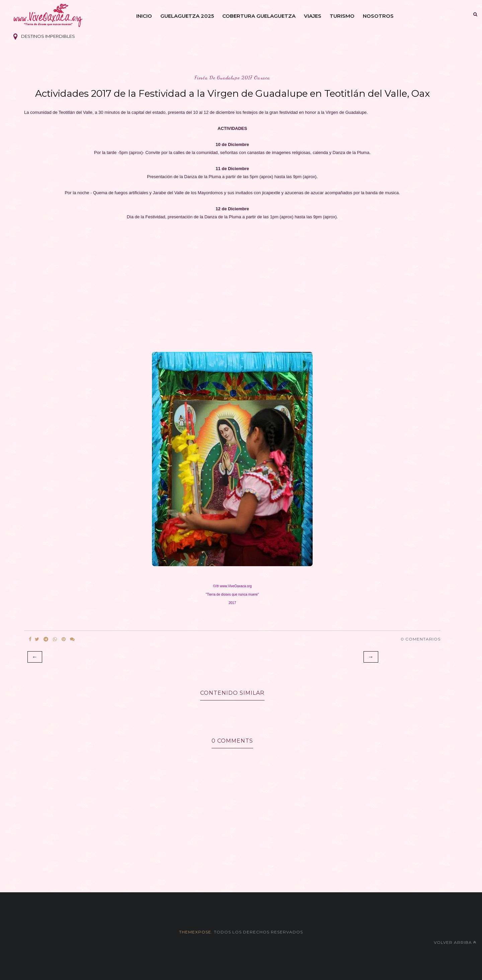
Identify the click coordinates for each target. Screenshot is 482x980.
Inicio (144, 16)
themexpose (195, 932)
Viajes (313, 16)
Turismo (342, 16)
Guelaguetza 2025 (187, 16)
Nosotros (378, 16)
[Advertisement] (232, 284)
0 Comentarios (421, 639)
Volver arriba (455, 942)
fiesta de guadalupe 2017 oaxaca (232, 78)
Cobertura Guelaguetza (259, 16)
